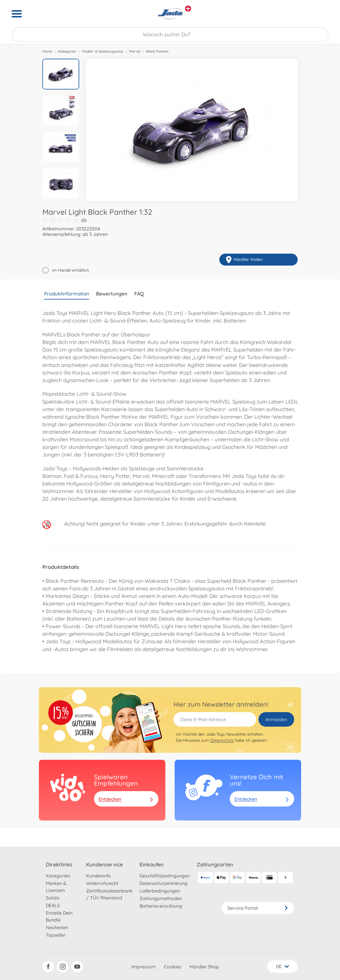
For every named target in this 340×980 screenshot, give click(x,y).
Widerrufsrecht (102, 883)
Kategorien (67, 51)
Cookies (173, 967)
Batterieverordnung (161, 906)
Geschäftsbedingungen (165, 876)
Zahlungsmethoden (161, 898)
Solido (53, 898)
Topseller (56, 935)
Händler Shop (204, 967)
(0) (64, 220)
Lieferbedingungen (160, 891)
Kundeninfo (98, 876)
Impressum (144, 967)
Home (47, 51)
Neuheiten (57, 927)
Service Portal (258, 908)
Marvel (135, 51)
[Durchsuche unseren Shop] (170, 35)
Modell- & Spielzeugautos (103, 51)
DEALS (53, 905)
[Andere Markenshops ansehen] (188, 9)
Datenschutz (222, 740)
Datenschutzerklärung (163, 883)
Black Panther (158, 51)
